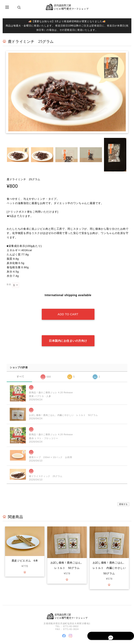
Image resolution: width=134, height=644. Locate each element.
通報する (123, 494)
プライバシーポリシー (88, 640)
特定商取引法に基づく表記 (114, 640)
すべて (20, 366)
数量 (9, 284)
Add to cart (68, 309)
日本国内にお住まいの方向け (68, 331)
